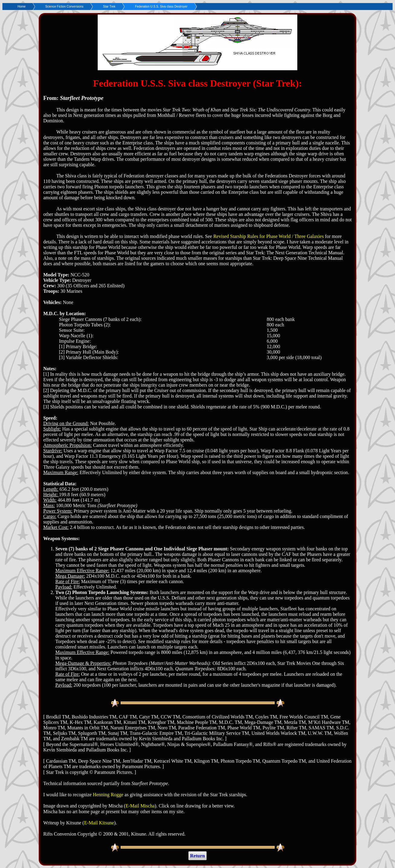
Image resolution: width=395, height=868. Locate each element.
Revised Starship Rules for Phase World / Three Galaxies (268, 236)
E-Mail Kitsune (99, 823)
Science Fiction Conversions (64, 7)
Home (22, 7)
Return (198, 856)
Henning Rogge (108, 795)
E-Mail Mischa (140, 806)
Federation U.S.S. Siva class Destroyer (161, 7)
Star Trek (109, 7)
